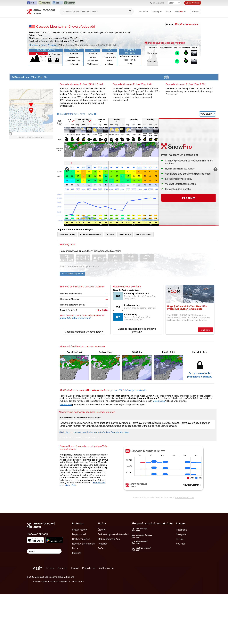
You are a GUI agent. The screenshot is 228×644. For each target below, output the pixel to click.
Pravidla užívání (40, 581)
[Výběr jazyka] (174, 3)
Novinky (157, 11)
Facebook (181, 530)
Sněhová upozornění (74, 55)
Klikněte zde (66, 404)
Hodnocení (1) (130, 60)
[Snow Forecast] (41, 11)
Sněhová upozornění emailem (113, 534)
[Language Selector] (44, 551)
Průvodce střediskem (130, 56)
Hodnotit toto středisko (71, 438)
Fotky (168, 11)
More (60, 150)
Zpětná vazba (106, 568)
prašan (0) (65, 318)
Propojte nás (89, 568)
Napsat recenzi (93, 438)
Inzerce (50, 568)
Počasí (144, 11)
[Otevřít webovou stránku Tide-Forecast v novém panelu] (57, 3)
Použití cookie (77, 581)
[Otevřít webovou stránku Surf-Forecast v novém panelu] (32, 3)
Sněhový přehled (81, 539)
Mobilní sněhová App (109, 539)
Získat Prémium (193, 3)
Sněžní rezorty (80, 530)
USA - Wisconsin (49, 45)
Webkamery (93, 64)
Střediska (33, 45)
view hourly (208, 114)
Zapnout (182, 24)
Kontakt (75, 568)
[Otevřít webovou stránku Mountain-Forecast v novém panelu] (45, 3)
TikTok (180, 539)
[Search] (130, 11)
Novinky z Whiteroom (84, 544)
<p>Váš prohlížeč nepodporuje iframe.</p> (164, 470)
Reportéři (103, 544)
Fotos (75, 548)
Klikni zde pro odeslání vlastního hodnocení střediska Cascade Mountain (94, 432)
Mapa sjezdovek (110, 62)
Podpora (62, 568)
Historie (74, 64)
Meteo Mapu (159, 401)
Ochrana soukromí (59, 581)
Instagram (181, 534)
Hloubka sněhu (110, 57)
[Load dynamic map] (10, 134)
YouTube (181, 544)
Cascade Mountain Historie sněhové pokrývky (137, 330)
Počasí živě (93, 60)
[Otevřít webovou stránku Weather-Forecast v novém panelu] (70, 3)
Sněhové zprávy (93, 55)
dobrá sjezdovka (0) (82, 318)
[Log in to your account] (195, 11)
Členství (102, 530)
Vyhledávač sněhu (74, 60)
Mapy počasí (79, 534)
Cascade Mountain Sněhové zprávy (84, 332)
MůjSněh (77, 553)
